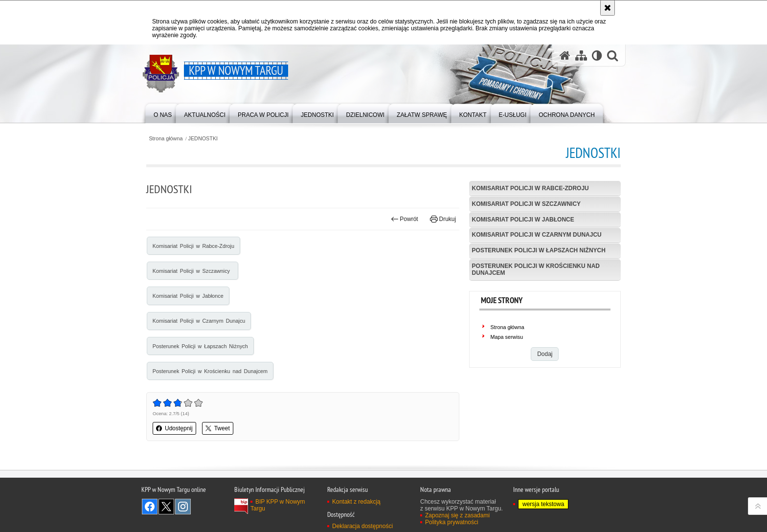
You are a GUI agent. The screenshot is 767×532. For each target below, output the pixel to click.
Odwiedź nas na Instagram (183, 507)
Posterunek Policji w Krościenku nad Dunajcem (210, 371)
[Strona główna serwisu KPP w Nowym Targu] (565, 55)
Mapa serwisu (507, 337)
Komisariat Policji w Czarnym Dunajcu (199, 321)
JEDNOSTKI (203, 139)
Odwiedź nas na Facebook (150, 507)
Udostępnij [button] (174, 428)
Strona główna (166, 139)
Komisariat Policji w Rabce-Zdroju (193, 246)
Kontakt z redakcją (356, 502)
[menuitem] (163, 113)
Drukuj (443, 219)
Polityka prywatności (452, 522)
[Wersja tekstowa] (597, 55)
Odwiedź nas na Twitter (166, 507)
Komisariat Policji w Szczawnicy (192, 271)
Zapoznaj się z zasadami (457, 515)
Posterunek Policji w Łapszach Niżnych (200, 346)
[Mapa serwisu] (581, 55)
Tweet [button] (218, 428)
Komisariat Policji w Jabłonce (188, 296)
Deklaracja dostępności (362, 526)
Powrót (405, 219)
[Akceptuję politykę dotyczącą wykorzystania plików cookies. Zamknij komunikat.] (608, 8)
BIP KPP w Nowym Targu (278, 505)
